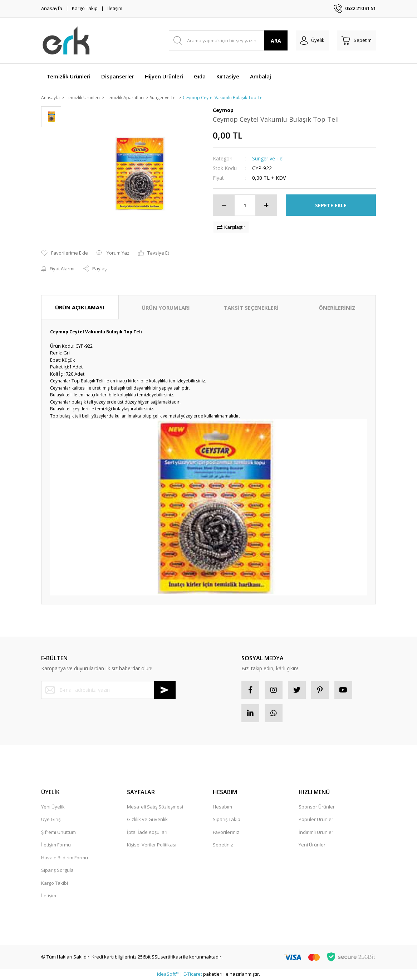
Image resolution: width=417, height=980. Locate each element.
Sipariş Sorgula (57, 871)
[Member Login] (312, 40)
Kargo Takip (85, 8)
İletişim (115, 8)
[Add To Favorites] (65, 254)
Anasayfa (52, 8)
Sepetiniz (223, 845)
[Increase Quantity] (266, 206)
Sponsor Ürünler (317, 807)
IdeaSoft (168, 975)
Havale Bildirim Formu (65, 858)
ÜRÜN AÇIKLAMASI (80, 308)
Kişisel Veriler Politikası (152, 845)
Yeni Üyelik (53, 807)
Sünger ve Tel (268, 159)
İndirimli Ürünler (316, 832)
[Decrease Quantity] (224, 206)
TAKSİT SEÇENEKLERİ (251, 308)
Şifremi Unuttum (58, 832)
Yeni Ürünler (312, 845)
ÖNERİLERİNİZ (337, 308)
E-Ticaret (193, 975)
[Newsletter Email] (108, 690)
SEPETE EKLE (331, 206)
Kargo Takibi (55, 883)
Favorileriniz (226, 832)
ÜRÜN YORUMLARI (166, 308)
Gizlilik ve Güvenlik (147, 820)
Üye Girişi (51, 820)
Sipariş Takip (227, 820)
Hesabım (222, 807)
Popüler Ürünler (316, 820)
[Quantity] (245, 206)
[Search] (228, 40)
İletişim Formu (56, 845)
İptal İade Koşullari (147, 832)
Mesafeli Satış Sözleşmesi (155, 807)
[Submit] (165, 690)
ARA (276, 41)
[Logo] (66, 40)
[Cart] (357, 40)
